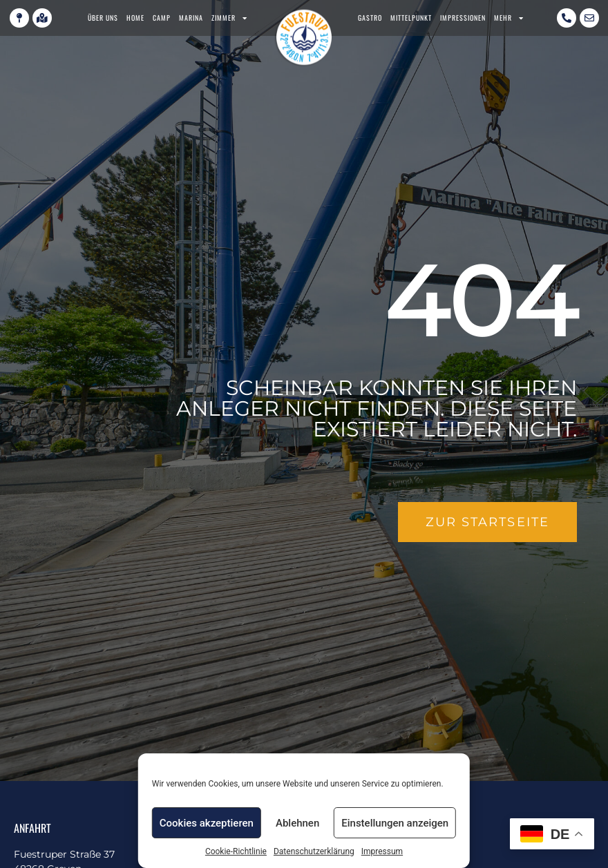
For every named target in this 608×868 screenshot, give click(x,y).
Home (135, 18)
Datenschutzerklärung (314, 851)
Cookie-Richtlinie (236, 851)
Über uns (103, 18)
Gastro (370, 18)
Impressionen (463, 18)
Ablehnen (297, 823)
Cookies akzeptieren (207, 823)
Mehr (509, 18)
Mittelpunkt (411, 18)
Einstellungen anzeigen (395, 823)
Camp (162, 18)
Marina (191, 18)
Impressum (382, 851)
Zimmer (229, 18)
